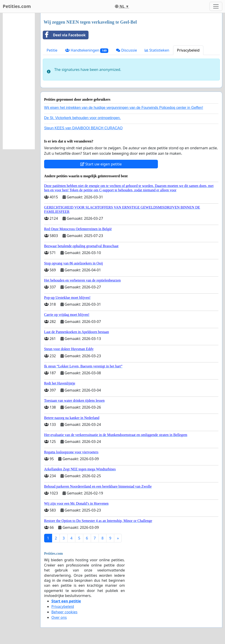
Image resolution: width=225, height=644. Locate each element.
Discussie (126, 50)
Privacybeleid (188, 50)
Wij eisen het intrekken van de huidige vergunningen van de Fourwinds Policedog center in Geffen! (124, 108)
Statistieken (157, 50)
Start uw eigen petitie (101, 164)
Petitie (52, 50)
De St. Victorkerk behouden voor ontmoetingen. (82, 118)
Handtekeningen (87, 50)
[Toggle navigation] (216, 6)
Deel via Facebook (64, 35)
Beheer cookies (64, 612)
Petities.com (17, 6)
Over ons (59, 617)
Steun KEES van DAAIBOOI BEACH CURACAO (83, 128)
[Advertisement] (19, 81)
